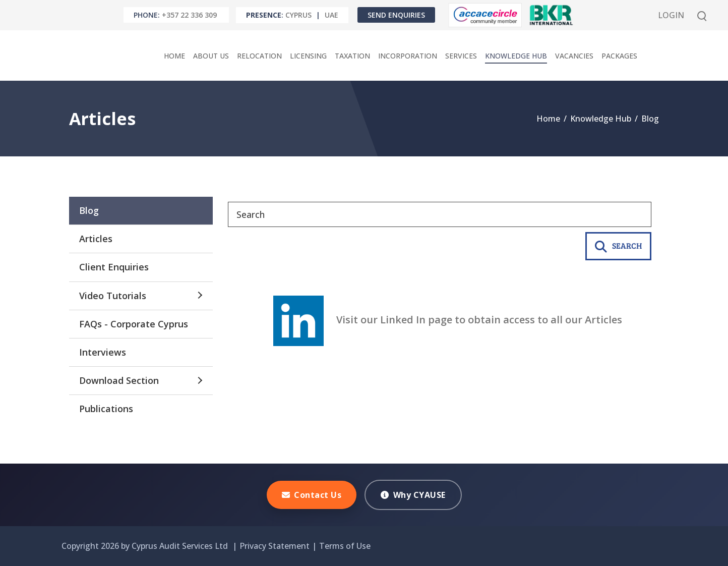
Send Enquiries (396, 15)
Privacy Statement (275, 546)
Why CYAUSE (413, 495)
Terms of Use (345, 546)
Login (671, 15)
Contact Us (312, 495)
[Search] (440, 214)
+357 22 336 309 (189, 15)
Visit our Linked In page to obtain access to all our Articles (448, 320)
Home (548, 119)
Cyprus (298, 15)
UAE (331, 15)
